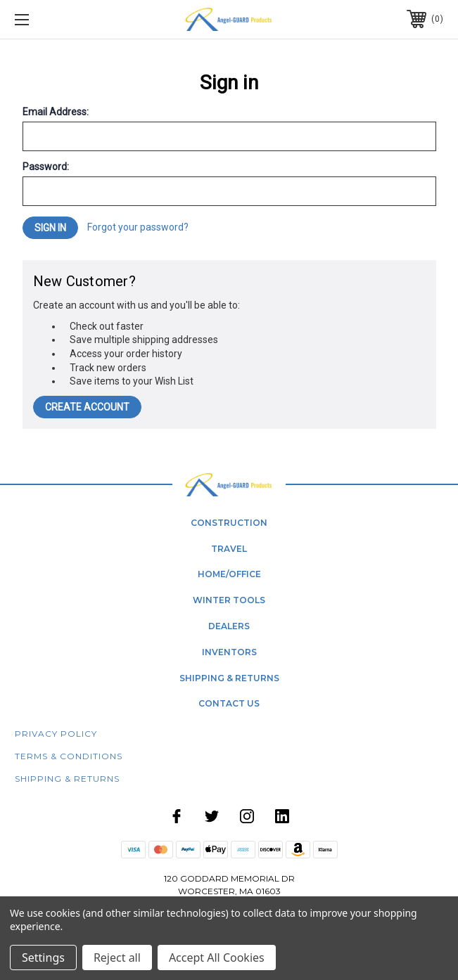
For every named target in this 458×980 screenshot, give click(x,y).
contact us (229, 703)
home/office (229, 574)
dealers (229, 626)
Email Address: (56, 112)
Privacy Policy (56, 734)
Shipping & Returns (67, 779)
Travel (229, 549)
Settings (43, 958)
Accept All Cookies (217, 958)
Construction (229, 523)
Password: (46, 167)
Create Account (87, 407)
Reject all (117, 958)
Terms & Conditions (69, 756)
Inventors (229, 652)
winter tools (229, 600)
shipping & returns (229, 678)
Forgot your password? (138, 227)
